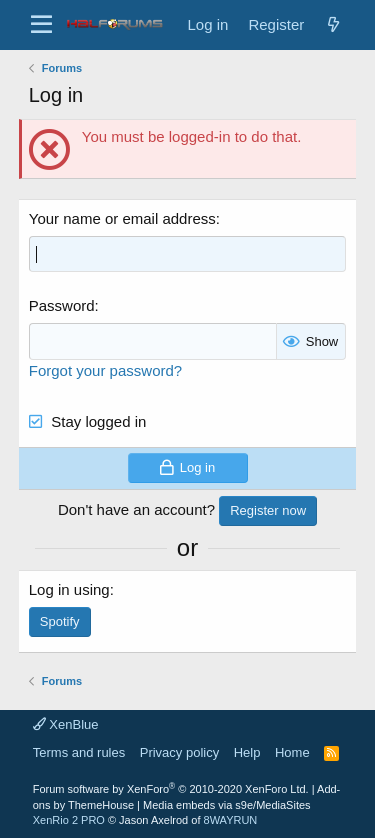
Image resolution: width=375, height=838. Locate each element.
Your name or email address (122, 218)
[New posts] (333, 24)
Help (247, 752)
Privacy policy (179, 752)
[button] (41, 25)
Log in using (69, 589)
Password (62, 305)
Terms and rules (79, 752)
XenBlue (66, 724)
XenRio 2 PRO (69, 820)
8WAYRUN (231, 820)
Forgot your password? (105, 370)
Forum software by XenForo (171, 789)
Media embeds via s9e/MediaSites (227, 805)
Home (292, 752)
